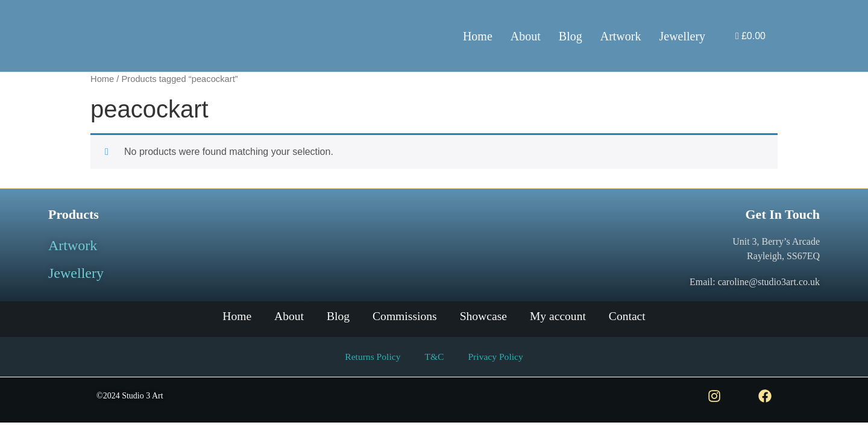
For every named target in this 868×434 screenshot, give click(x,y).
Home (478, 36)
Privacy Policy (497, 357)
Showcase (485, 316)
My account (562, 316)
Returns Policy (372, 357)
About (526, 36)
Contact (634, 316)
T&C (434, 357)
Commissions (404, 316)
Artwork (621, 36)
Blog (571, 36)
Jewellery (682, 36)
